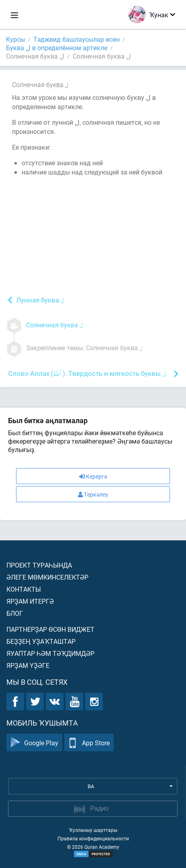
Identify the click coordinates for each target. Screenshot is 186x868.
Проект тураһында (39, 565)
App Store (89, 743)
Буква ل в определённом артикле (57, 48)
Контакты (24, 589)
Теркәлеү (93, 494)
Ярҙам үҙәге (28, 665)
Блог (15, 613)
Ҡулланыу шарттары (93, 830)
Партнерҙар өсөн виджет (50, 629)
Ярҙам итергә (30, 601)
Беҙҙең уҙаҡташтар (41, 641)
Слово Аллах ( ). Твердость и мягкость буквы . (88, 374)
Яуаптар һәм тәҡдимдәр (50, 653)
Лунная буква (40, 301)
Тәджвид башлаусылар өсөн (77, 39)
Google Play (34, 743)
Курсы (15, 39)
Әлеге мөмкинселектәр (47, 577)
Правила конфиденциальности (93, 838)
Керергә (93, 476)
